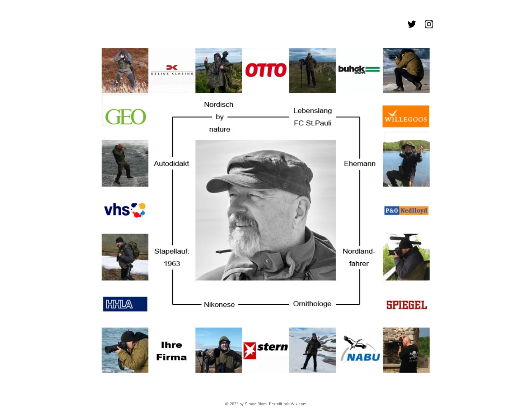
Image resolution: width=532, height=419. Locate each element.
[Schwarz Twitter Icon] (412, 24)
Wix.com (299, 404)
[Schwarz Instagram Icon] (429, 24)
